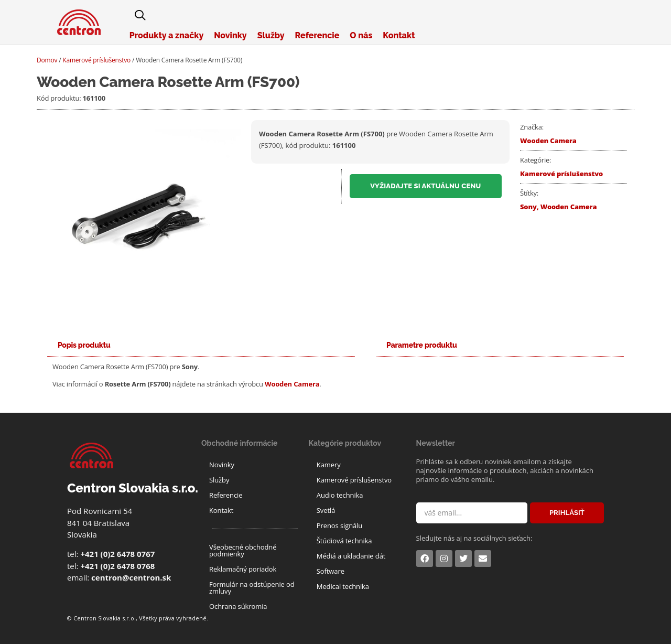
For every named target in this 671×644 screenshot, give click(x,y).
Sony (528, 207)
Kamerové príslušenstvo (96, 60)
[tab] (84, 345)
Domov (47, 60)
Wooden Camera (548, 141)
